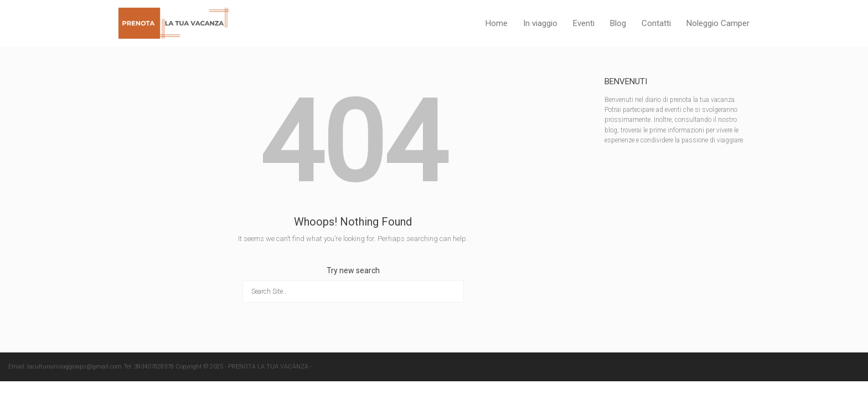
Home (497, 23)
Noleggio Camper (718, 23)
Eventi (584, 23)
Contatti (656, 23)
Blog (618, 23)
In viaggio (540, 23)
